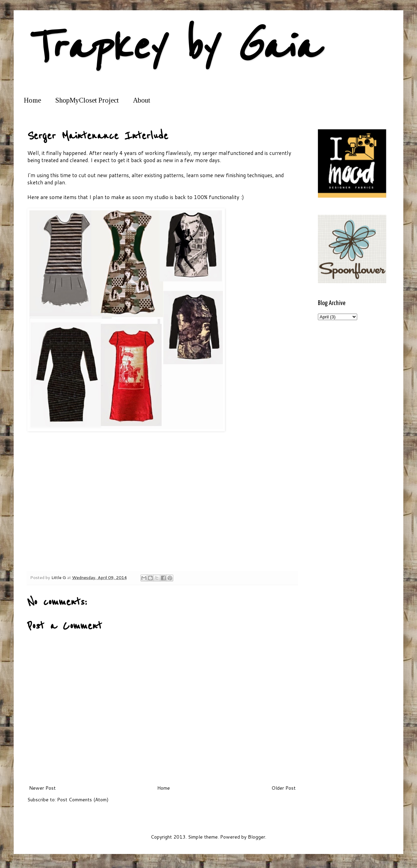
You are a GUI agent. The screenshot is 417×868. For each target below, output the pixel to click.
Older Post (284, 788)
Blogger (257, 837)
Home (32, 100)
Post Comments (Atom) (83, 800)
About (142, 100)
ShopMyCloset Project (87, 100)
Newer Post (42, 788)
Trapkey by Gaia (173, 47)
